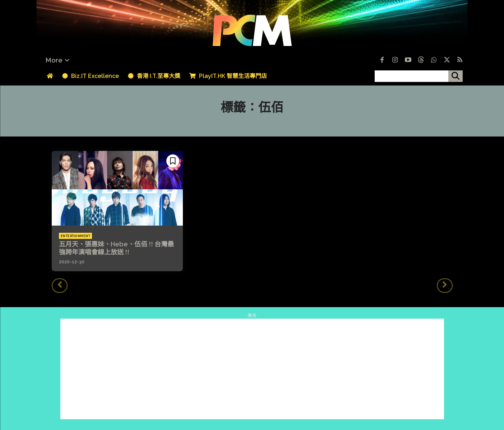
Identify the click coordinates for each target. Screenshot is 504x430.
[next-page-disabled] (445, 286)
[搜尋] (456, 76)
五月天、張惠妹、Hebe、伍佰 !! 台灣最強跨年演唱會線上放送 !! (116, 248)
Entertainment (76, 236)
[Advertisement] (252, 369)
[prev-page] (60, 286)
